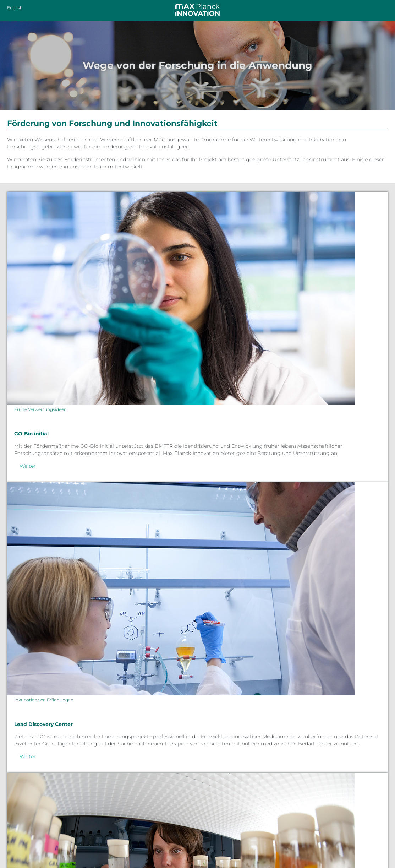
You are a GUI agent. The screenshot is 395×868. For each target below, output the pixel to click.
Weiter (28, 466)
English (15, 8)
